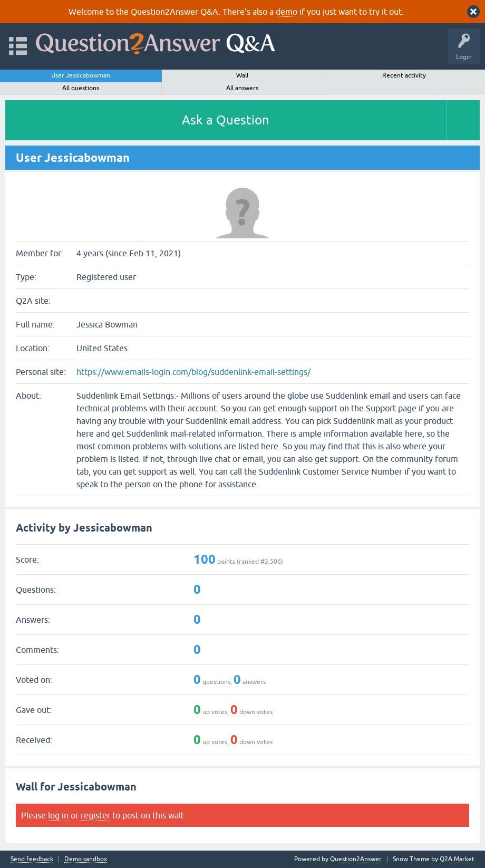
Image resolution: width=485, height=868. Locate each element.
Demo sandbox (86, 859)
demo (287, 12)
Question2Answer (356, 859)
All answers (242, 88)
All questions (81, 88)
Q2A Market (457, 859)
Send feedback (32, 859)
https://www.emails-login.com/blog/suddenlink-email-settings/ (193, 372)
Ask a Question (226, 120)
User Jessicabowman (81, 75)
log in (58, 815)
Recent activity (404, 75)
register (95, 815)
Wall (242, 75)
